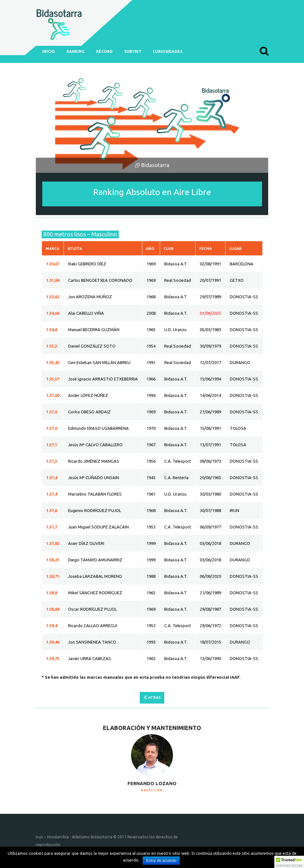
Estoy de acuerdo (161, 861)
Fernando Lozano (152, 783)
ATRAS (154, 697)
